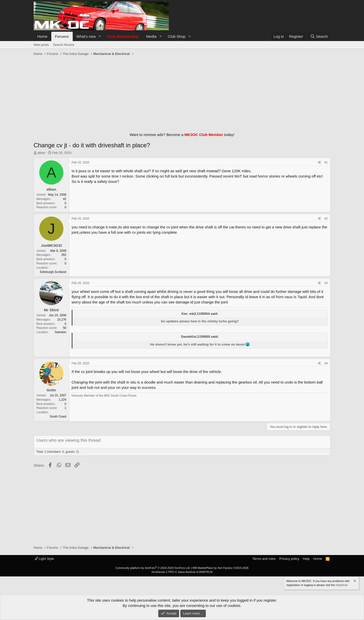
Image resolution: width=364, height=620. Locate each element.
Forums (62, 36)
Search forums (64, 45)
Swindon (60, 332)
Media (151, 36)
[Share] (319, 163)
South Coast (58, 417)
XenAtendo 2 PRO (163, 572)
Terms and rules (264, 559)
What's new (86, 36)
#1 (326, 162)
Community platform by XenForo (153, 568)
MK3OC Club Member (204, 135)
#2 (326, 219)
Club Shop (177, 36)
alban (41, 153)
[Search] (319, 36)
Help (306, 559)
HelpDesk (342, 585)
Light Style (44, 559)
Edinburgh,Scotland (53, 272)
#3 (326, 283)
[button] (100, 36)
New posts (41, 45)
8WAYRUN (206, 572)
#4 (326, 363)
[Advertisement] (182, 93)
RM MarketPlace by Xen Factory (221, 568)
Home (43, 36)
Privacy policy (289, 559)
